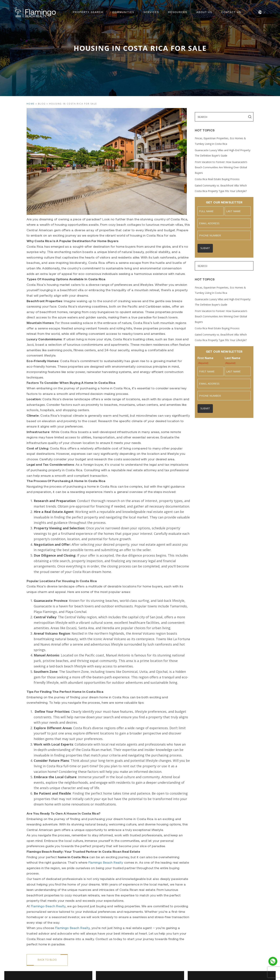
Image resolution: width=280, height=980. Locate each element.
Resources (178, 12)
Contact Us (231, 12)
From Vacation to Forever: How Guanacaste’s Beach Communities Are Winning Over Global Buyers (221, 167)
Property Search (88, 12)
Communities (123, 12)
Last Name (232, 360)
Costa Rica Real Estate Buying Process (217, 179)
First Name (205, 360)
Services (151, 12)
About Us (204, 12)
